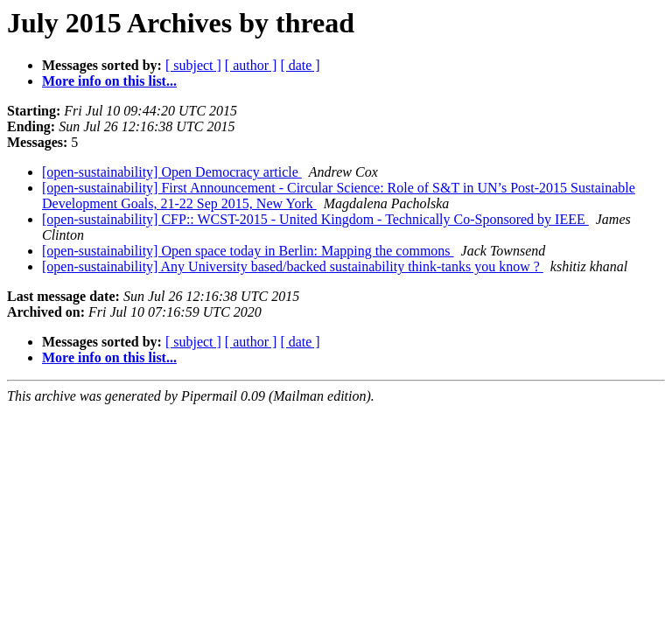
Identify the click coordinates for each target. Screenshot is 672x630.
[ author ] (251, 65)
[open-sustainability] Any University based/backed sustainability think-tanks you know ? (293, 266)
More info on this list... (109, 81)
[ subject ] (193, 65)
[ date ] (300, 65)
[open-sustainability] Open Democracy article (172, 172)
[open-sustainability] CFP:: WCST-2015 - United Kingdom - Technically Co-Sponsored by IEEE (315, 219)
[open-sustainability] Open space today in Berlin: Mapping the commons (248, 251)
